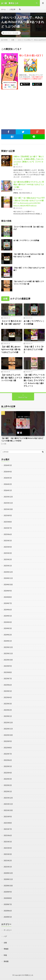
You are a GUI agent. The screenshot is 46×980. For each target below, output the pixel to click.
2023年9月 (8, 666)
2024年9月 (8, 591)
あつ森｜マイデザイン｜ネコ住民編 (26, 240)
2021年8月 (8, 823)
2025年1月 (8, 566)
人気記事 (12, 9)
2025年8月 (8, 522)
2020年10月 (8, 886)
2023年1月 (8, 716)
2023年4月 (8, 697)
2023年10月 (8, 660)
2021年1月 (8, 867)
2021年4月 (8, 848)
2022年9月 (8, 741)
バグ (5, 936)
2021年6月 (8, 835)
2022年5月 (8, 766)
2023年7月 (8, 679)
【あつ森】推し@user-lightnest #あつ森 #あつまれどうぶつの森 (11, 349)
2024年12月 (8, 572)
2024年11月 (8, 578)
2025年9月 (8, 515)
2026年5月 (8, 465)
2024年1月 (8, 641)
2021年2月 (8, 861)
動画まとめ (29, 975)
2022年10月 (8, 735)
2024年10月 (8, 585)
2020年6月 (8, 911)
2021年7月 (8, 829)
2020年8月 (8, 898)
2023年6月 (8, 685)
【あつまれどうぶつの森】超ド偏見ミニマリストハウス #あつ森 (12, 378)
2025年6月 (8, 534)
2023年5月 (8, 691)
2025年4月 (8, 547)
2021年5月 (8, 842)
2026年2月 (8, 484)
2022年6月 (8, 760)
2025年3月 (8, 553)
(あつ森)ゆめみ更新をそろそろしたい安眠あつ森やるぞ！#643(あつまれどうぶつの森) (29, 184)
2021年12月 (8, 798)
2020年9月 (8, 892)
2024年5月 (8, 616)
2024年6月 (8, 610)
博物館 (6, 949)
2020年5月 (8, 917)
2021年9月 (8, 817)
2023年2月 (8, 710)
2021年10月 (8, 810)
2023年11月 (8, 653)
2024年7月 (8, 603)
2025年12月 (8, 497)
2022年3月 (8, 779)
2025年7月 (8, 528)
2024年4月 (8, 622)
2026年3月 (8, 478)
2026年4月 (8, 472)
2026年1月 (8, 490)
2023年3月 (8, 704)
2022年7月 (8, 754)
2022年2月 (8, 785)
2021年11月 (8, 804)
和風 (5, 955)
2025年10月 (8, 509)
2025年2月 (8, 559)
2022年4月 (8, 773)
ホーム (3, 9)
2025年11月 (8, 503)
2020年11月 (8, 879)
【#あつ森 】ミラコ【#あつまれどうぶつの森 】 (34, 349)
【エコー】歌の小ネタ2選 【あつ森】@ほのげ (11, 322)
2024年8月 (8, 597)
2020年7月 (8, 904)
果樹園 (6, 961)
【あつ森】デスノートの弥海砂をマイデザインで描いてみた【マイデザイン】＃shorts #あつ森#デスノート (34, 380)
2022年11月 (8, 729)
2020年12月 (8, 873)
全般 (17, 33)
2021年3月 (8, 854)
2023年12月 (8, 647)
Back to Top (23, 397)
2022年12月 (8, 723)
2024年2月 (8, 635)
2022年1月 (8, 791)
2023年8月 (8, 672)
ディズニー (8, 930)
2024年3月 (8, 628)
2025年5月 (8, 541)
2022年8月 (8, 748)
